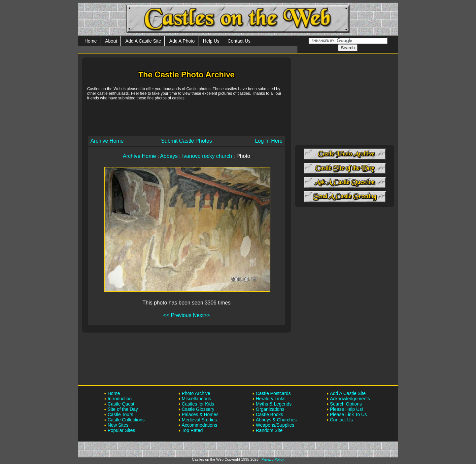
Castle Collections (126, 420)
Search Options (346, 404)
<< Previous (177, 315)
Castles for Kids (198, 404)
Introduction (120, 399)
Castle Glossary (198, 409)
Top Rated (192, 430)
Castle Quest (121, 404)
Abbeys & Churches (276, 420)
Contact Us (239, 41)
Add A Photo (182, 41)
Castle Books (269, 414)
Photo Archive (196, 393)
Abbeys (169, 156)
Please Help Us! (347, 409)
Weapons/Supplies (275, 425)
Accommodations (200, 425)
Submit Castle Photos (187, 141)
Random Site (269, 430)
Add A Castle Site (143, 41)
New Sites (118, 425)
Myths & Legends (274, 404)
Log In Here (269, 141)
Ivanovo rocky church (207, 156)
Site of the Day (123, 409)
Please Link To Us (349, 414)
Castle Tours (120, 414)
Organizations (270, 409)
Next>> (201, 315)
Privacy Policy (273, 459)
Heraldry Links (271, 399)
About (111, 41)
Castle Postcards (273, 393)
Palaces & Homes (200, 414)
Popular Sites (121, 430)
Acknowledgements (350, 399)
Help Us (211, 41)
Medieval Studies (200, 420)
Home (91, 41)
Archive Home (107, 141)
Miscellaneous (197, 399)
